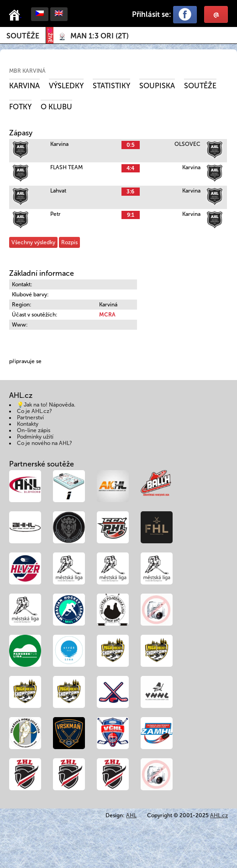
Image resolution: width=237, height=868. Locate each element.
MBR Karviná (27, 71)
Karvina (24, 86)
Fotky (20, 107)
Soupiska (157, 86)
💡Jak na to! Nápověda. (46, 405)
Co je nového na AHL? (45, 443)
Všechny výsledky (33, 242)
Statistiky (111, 86)
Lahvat (58, 191)
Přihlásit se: (152, 14)
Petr (55, 214)
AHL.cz (219, 815)
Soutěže (23, 36)
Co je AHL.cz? (34, 411)
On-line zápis (34, 430)
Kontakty (28, 424)
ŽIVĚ (50, 35)
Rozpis (69, 242)
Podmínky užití (35, 437)
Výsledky (66, 86)
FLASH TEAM (66, 167)
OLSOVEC (187, 144)
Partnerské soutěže (42, 464)
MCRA (107, 315)
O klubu (56, 107)
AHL (131, 815)
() (100, 36)
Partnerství (30, 418)
